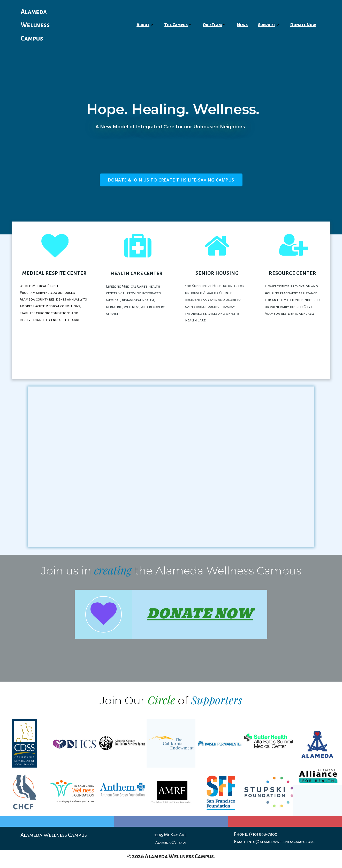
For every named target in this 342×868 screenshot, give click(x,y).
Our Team (215, 25)
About (145, 25)
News (242, 25)
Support (269, 25)
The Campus (178, 25)
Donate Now (303, 25)
